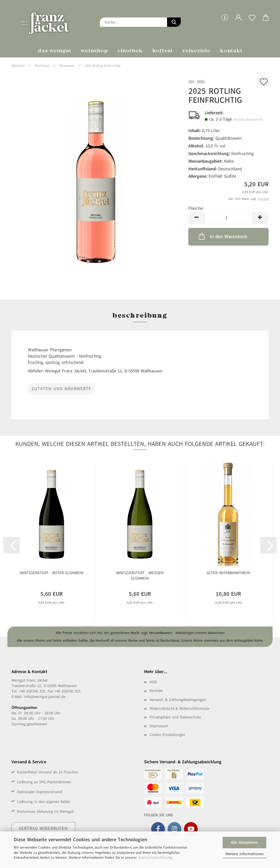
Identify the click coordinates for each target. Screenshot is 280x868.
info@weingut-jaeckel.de (45, 697)
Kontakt (231, 51)
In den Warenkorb (222, 236)
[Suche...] (174, 22)
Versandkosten (161, 633)
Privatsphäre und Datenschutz (175, 717)
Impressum (159, 726)
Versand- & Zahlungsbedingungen (178, 700)
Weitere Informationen (245, 854)
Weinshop (94, 51)
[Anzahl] (228, 218)
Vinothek (130, 51)
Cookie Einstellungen (167, 735)
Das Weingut (55, 51)
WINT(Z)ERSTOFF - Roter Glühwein (52, 573)
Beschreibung (140, 316)
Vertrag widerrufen (43, 828)
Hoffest (163, 51)
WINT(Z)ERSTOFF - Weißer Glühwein (140, 575)
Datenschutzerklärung (155, 858)
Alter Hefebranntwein (228, 573)
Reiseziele (196, 51)
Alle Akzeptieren (244, 842)
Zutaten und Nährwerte (61, 389)
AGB (153, 682)
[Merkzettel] (252, 22)
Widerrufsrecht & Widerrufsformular (180, 708)
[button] (238, 22)
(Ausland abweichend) (248, 120)
